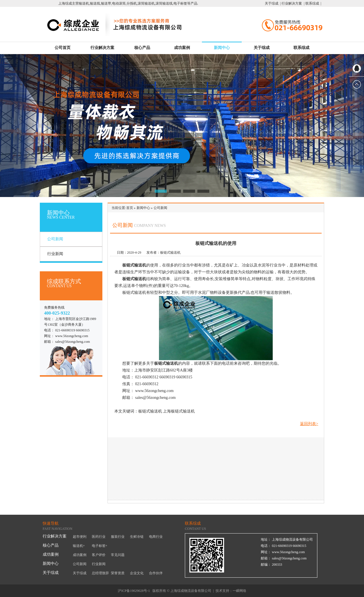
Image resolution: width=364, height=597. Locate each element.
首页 (130, 208)
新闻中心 (222, 48)
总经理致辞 (100, 573)
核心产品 (142, 48)
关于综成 (262, 48)
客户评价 (99, 555)
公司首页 (63, 48)
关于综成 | (273, 3)
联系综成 (301, 48)
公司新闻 (55, 239)
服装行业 (118, 537)
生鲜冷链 (137, 537)
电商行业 (156, 537)
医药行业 (99, 537)
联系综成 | (313, 3)
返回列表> (309, 424)
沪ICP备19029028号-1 (134, 591)
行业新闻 (55, 254)
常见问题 (118, 555)
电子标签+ (100, 546)
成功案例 (182, 48)
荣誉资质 (118, 573)
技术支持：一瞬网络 (231, 591)
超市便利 (80, 537)
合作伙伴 (156, 573)
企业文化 (137, 573)
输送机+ (79, 546)
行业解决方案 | (292, 3)
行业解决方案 (102, 48)
